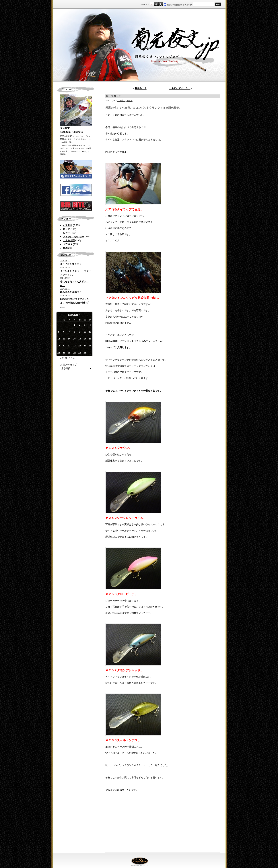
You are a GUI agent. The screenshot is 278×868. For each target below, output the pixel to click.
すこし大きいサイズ (156, 4)
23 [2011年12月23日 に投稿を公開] (80, 346)
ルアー (66, 233)
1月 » (72, 358)
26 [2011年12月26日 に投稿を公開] (59, 353)
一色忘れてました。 (180, 88)
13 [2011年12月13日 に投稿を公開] (64, 339)
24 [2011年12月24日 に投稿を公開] (85, 346)
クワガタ (68, 244)
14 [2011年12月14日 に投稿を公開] (69, 339)
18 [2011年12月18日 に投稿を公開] (90, 339)
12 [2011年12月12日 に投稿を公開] (59, 339)
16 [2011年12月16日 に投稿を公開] (80, 339)
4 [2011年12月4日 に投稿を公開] (90, 325)
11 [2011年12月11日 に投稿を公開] (90, 332)
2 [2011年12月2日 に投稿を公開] (80, 325)
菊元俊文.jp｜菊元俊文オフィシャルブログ (139, 45)
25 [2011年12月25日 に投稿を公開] (90, 346)
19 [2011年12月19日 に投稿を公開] (59, 346)
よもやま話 (69, 240)
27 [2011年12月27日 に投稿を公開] (64, 353)
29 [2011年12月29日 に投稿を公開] (74, 353)
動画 (65, 248)
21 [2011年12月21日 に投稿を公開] (69, 346)
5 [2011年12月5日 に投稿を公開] (59, 332)
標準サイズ (152, 4)
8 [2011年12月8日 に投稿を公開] (74, 332)
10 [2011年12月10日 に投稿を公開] (85, 332)
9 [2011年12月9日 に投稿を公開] (80, 332)
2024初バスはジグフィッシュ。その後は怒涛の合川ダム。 (75, 303)
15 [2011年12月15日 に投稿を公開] (74, 339)
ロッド (66, 229)
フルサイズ (161, 4)
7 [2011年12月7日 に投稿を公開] (69, 332)
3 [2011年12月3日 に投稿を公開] (85, 325)
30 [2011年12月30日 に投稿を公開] (80, 353)
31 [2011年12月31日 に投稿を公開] (85, 353)
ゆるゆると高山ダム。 (72, 292)
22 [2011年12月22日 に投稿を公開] (74, 346)
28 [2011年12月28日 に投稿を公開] (69, 353)
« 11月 (64, 358)
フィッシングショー (74, 237)
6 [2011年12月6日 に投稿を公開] (64, 332)
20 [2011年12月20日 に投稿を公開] (64, 346)
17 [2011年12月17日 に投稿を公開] (85, 339)
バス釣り (68, 225)
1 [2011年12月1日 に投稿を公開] (74, 325)
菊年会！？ (141, 88)
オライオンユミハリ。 (72, 264)
